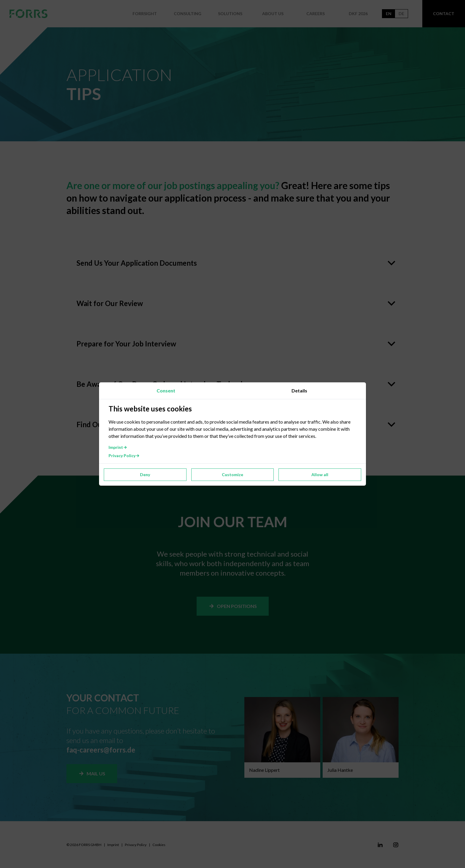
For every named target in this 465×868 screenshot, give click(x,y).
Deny (145, 475)
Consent (166, 391)
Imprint (118, 447)
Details (299, 391)
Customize (232, 475)
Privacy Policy (124, 456)
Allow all (320, 475)
